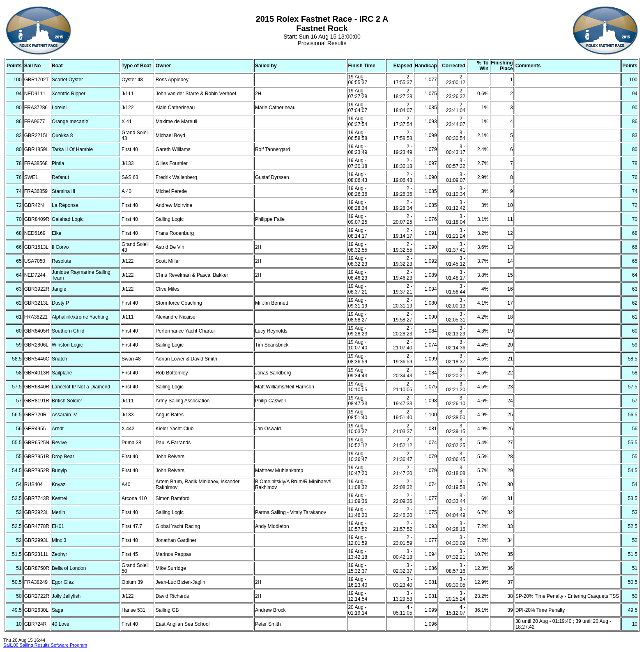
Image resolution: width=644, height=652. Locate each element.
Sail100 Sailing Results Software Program (45, 645)
